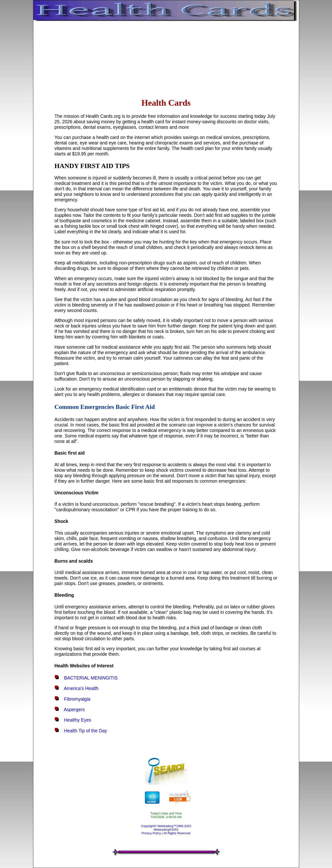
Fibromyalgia (77, 699)
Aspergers (74, 709)
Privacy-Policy (151, 833)
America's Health (81, 688)
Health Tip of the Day (86, 731)
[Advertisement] (166, 59)
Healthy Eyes (78, 720)
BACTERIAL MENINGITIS (91, 678)
